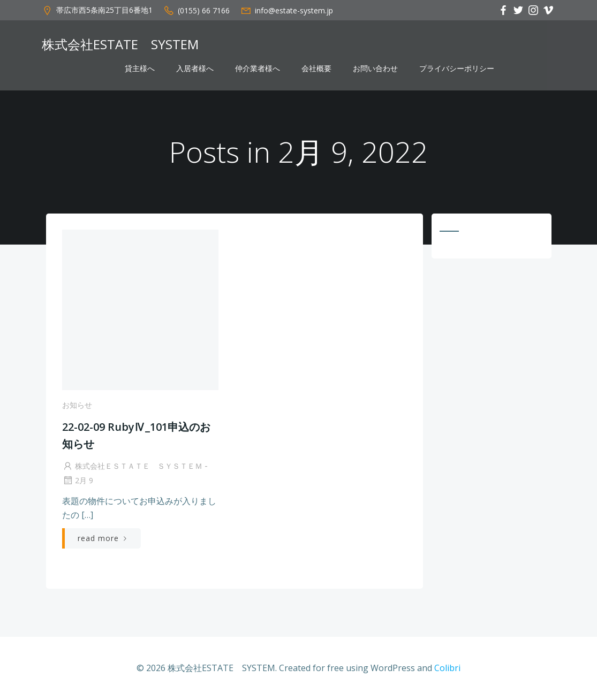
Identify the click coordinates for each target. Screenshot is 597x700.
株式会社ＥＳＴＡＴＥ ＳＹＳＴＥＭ (132, 466)
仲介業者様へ (258, 69)
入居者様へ (195, 69)
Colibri (447, 668)
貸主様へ (140, 69)
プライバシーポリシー (457, 69)
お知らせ (77, 405)
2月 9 (78, 480)
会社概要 (316, 69)
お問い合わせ (375, 69)
